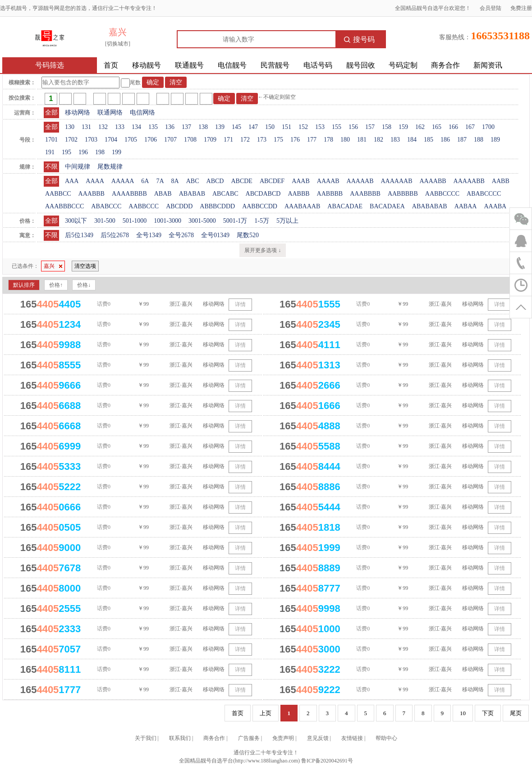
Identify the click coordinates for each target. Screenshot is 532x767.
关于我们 (146, 738)
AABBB (298, 194)
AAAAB (328, 181)
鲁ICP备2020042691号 (327, 761)
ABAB (163, 194)
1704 (111, 140)
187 (462, 140)
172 (245, 140)
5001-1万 (235, 221)
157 (370, 127)
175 (278, 140)
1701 (51, 140)
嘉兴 (53, 266)
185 (429, 140)
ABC (193, 181)
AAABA (495, 206)
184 (412, 140)
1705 (131, 140)
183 (395, 140)
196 (83, 152)
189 (495, 140)
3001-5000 (202, 221)
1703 (91, 140)
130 (70, 127)
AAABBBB (365, 194)
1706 (151, 140)
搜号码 (359, 39)
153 (320, 127)
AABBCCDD (260, 206)
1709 (210, 140)
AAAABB (433, 181)
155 (337, 127)
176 (295, 140)
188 (479, 140)
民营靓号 (275, 65)
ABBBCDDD (217, 206)
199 (117, 152)
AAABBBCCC (64, 206)
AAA (72, 181)
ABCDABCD (263, 194)
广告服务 (249, 738)
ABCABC (225, 194)
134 (136, 127)
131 (86, 127)
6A (145, 181)
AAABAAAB (302, 206)
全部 (51, 113)
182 (378, 140)
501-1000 (135, 221)
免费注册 (521, 8)
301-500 (105, 221)
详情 (240, 304)
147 (253, 127)
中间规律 (78, 167)
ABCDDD (179, 206)
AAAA (95, 181)
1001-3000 (167, 221)
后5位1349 (79, 235)
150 (270, 127)
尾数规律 (110, 167)
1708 (190, 140)
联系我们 (180, 738)
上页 (266, 713)
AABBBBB (403, 194)
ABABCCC (106, 206)
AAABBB (92, 194)
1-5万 (262, 221)
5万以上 (287, 221)
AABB (501, 181)
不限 (51, 167)
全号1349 (149, 235)
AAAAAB (360, 181)
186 (445, 140)
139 (220, 127)
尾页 (516, 713)
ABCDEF (272, 181)
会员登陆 (491, 8)
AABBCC (58, 194)
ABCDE (241, 181)
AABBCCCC (442, 194)
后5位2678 (115, 235)
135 (153, 127)
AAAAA (123, 181)
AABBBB (330, 194)
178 (328, 140)
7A (160, 181)
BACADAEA (387, 206)
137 (186, 127)
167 (470, 127)
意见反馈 (318, 738)
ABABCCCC (484, 194)
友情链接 (352, 738)
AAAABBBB (129, 194)
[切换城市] (118, 44)
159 (403, 127)
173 (262, 140)
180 (345, 140)
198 (100, 152)
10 (463, 713)
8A (175, 181)
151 (287, 127)
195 (66, 152)
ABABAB (192, 194)
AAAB (301, 181)
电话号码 (318, 65)
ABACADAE (345, 206)
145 (236, 127)
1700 (488, 127)
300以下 (76, 221)
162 (420, 127)
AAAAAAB (396, 181)
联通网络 (110, 113)
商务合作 (445, 65)
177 (312, 140)
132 (103, 127)
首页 (111, 65)
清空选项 (85, 266)
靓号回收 (361, 65)
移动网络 (78, 113)
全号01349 (215, 235)
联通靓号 (189, 65)
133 (120, 127)
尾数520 (248, 235)
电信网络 (142, 113)
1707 (170, 140)
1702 (71, 140)
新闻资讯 (488, 65)
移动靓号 (147, 65)
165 (437, 127)
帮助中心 (386, 738)
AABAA (466, 206)
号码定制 (403, 65)
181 (362, 140)
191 (50, 152)
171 (228, 140)
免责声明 (283, 738)
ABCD (215, 181)
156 (353, 127)
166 (453, 127)
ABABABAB (430, 206)
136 (170, 127)
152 (303, 127)
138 (203, 127)
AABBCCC (144, 206)
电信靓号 (232, 65)
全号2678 (181, 235)
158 (387, 127)
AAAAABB (469, 181)
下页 (488, 713)
